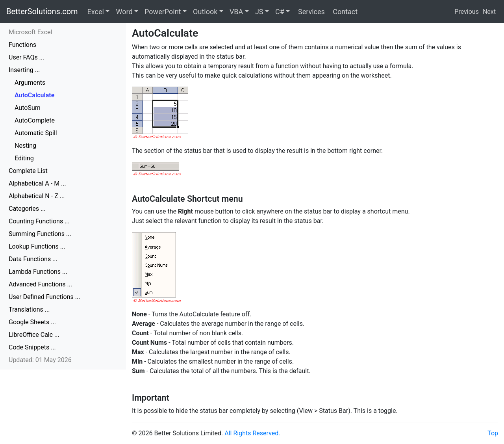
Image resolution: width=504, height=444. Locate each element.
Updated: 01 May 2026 (40, 360)
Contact (344, 12)
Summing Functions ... (40, 234)
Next (489, 12)
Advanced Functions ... (40, 284)
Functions (22, 45)
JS (259, 12)
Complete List (28, 171)
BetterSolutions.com (42, 11)
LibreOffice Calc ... (34, 335)
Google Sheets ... (32, 322)
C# (280, 12)
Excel (96, 12)
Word (124, 12)
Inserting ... (24, 70)
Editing (24, 158)
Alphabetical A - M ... (37, 183)
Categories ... (27, 209)
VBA (236, 12)
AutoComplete (35, 120)
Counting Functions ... (39, 221)
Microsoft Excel (30, 32)
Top (493, 433)
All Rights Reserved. (252, 433)
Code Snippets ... (32, 347)
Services (310, 12)
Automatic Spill (36, 133)
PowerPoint (163, 12)
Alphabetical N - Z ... (37, 196)
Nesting (25, 146)
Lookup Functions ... (37, 246)
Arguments (30, 83)
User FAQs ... (26, 57)
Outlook (205, 12)
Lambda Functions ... (38, 272)
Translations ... (29, 309)
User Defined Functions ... (44, 297)
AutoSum (28, 108)
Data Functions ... (33, 259)
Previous (467, 12)
